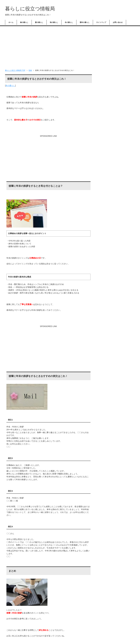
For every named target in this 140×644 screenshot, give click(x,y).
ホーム (11, 22)
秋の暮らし (54, 22)
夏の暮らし (39, 22)
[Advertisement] (70, 47)
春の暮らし (24, 22)
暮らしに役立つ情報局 (30, 9)
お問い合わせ (118, 22)
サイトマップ (101, 22)
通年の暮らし (85, 22)
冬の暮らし (69, 22)
